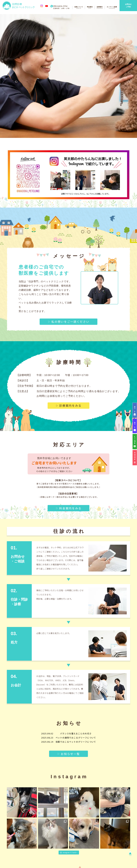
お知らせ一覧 (70, 749)
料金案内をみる (70, 504)
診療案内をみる (70, 401)
